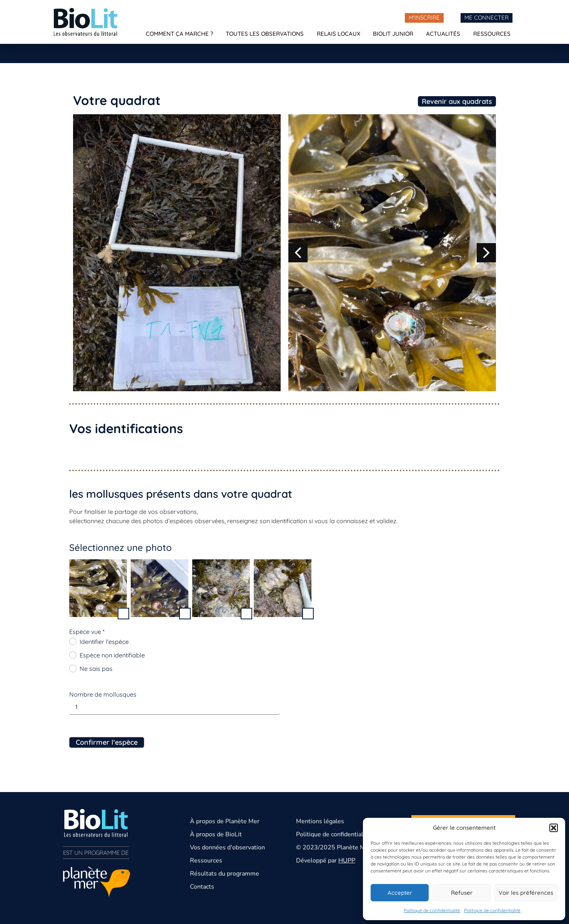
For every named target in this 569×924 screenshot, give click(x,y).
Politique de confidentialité (432, 910)
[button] (554, 828)
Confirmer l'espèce (107, 742)
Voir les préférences (526, 893)
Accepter (400, 893)
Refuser (462, 893)
